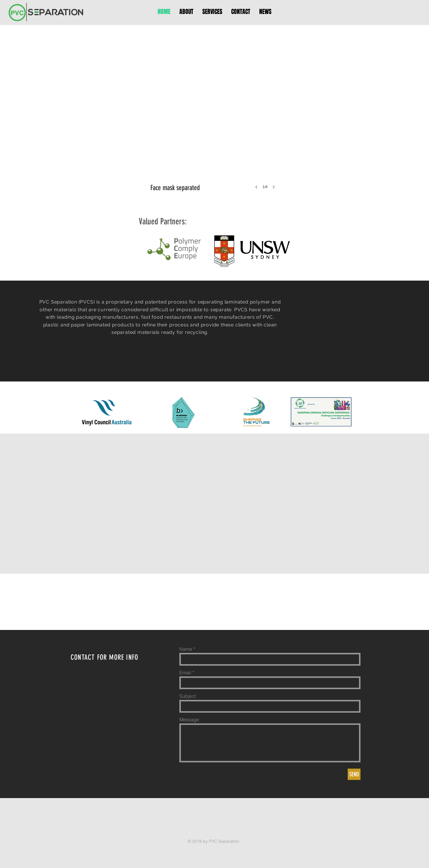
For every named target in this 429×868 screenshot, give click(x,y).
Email (185, 672)
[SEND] (354, 774)
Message (189, 720)
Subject (188, 696)
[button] (214, 128)
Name (186, 649)
